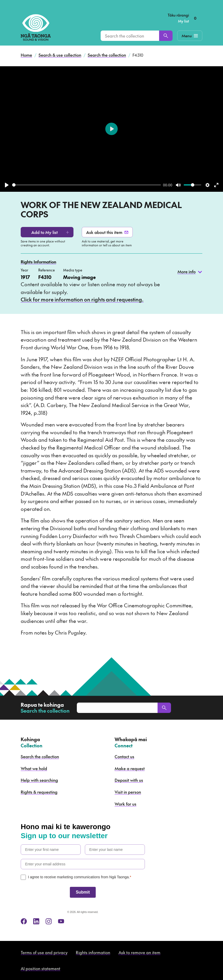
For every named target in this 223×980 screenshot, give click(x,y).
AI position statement (40, 968)
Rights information (93, 952)
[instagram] (49, 921)
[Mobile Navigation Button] (190, 36)
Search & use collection (60, 55)
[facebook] (24, 921)
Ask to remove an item (139, 952)
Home (26, 55)
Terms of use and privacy (44, 952)
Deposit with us (129, 780)
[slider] (87, 185)
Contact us (124, 756)
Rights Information (38, 262)
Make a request (130, 768)
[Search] (166, 36)
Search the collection (107, 55)
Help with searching (39, 780)
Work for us (125, 804)
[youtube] (61, 921)
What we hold (34, 768)
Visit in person (128, 792)
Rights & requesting (39, 792)
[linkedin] (36, 921)
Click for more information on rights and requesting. (82, 299)
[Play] (7, 185)
